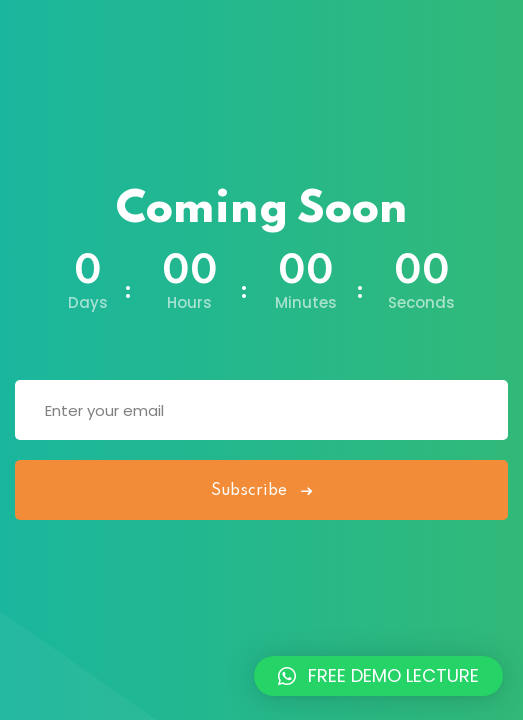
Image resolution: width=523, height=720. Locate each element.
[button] (378, 676)
